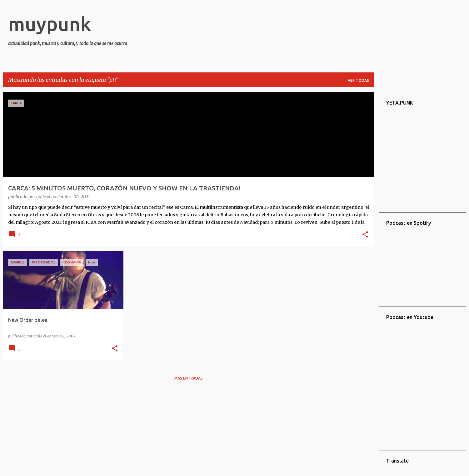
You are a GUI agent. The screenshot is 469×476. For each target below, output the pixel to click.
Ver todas (358, 80)
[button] (365, 235)
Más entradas (189, 378)
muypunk (50, 24)
